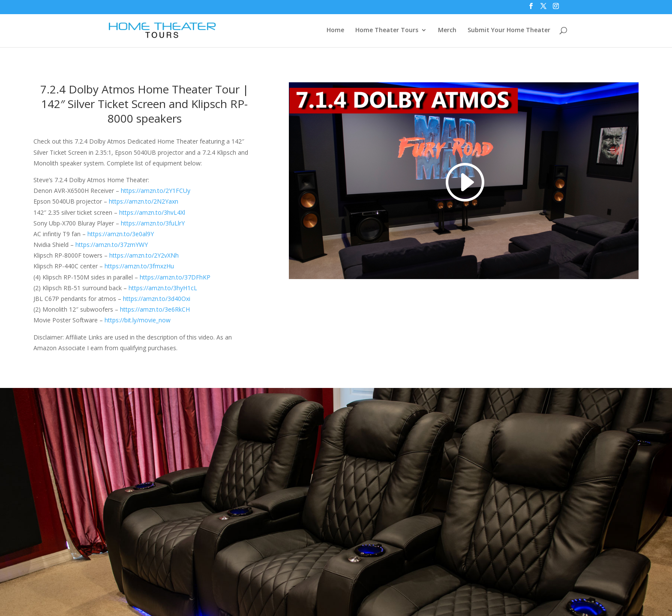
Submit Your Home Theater (509, 30)
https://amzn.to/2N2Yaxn (144, 201)
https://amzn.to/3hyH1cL (163, 288)
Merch (447, 30)
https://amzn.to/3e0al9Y (121, 234)
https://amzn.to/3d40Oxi (157, 299)
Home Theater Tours (387, 30)
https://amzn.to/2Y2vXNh (144, 255)
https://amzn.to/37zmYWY (112, 245)
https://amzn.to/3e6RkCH (155, 309)
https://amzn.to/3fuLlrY (153, 223)
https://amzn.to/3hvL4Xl (152, 212)
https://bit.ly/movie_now (138, 320)
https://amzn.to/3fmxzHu (139, 266)
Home (335, 30)
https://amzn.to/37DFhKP (175, 277)
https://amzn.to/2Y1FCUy (156, 191)
